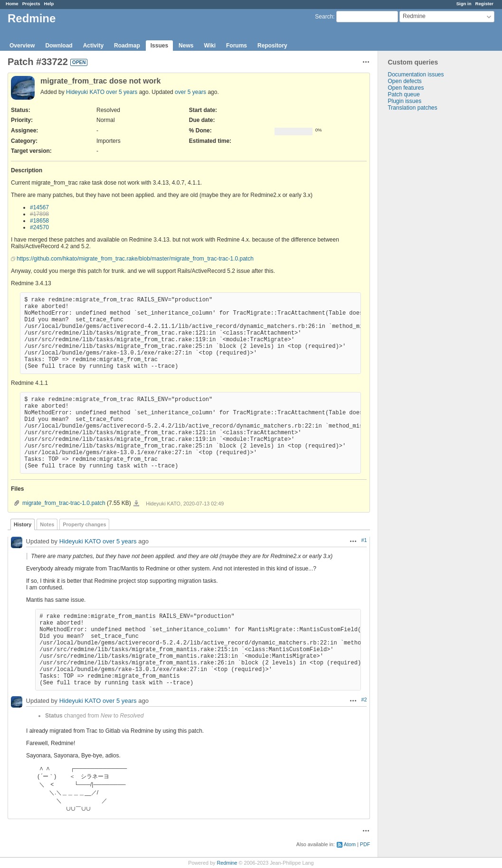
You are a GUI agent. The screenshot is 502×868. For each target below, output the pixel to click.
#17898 (39, 214)
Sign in (464, 4)
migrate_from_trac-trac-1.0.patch (64, 503)
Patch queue (403, 94)
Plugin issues (404, 101)
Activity (93, 46)
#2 (364, 700)
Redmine (227, 863)
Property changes (84, 524)
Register (484, 4)
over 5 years (122, 92)
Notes (47, 524)
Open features (406, 88)
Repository (272, 46)
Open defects (404, 81)
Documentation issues (416, 75)
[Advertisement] (426, 260)
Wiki (210, 46)
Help (49, 4)
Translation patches (412, 108)
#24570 (39, 227)
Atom (350, 844)
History (23, 524)
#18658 (39, 221)
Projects (31, 4)
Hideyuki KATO (85, 92)
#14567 (39, 207)
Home (12, 4)
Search (324, 17)
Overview (22, 46)
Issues (159, 46)
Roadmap (127, 46)
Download (59, 46)
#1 (364, 540)
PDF (365, 844)
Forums (237, 46)
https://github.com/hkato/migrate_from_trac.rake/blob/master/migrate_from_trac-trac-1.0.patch (135, 259)
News (186, 46)
